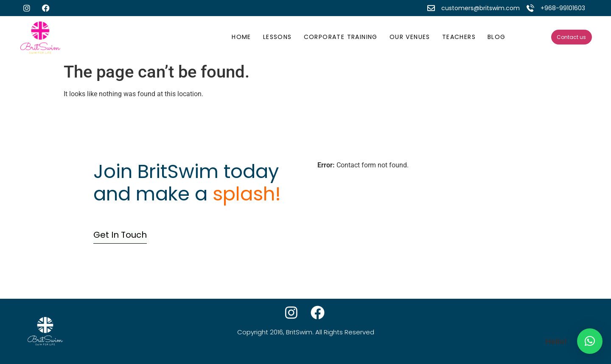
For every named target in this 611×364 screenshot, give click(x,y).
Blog (497, 37)
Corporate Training (341, 37)
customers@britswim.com (481, 8)
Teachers (459, 37)
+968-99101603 (563, 8)
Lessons (277, 37)
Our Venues (410, 37)
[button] (590, 341)
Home (241, 37)
